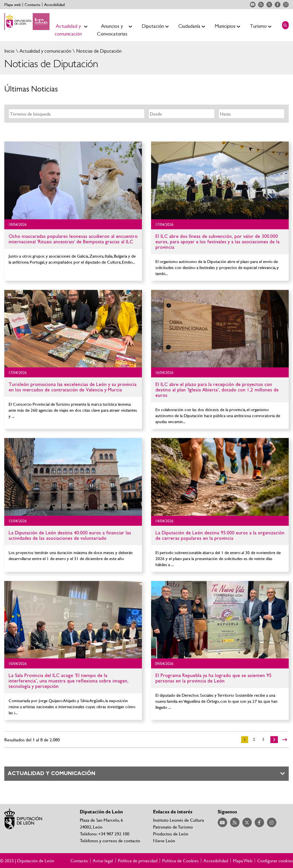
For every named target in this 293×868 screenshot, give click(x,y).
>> (285, 740)
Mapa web (13, 5)
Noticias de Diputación (98, 51)
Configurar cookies (275, 861)
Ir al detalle (73, 180)
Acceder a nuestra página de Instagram (286, 5)
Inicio (9, 51)
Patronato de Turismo (173, 827)
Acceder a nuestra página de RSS (261, 5)
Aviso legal (103, 861)
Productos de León (171, 834)
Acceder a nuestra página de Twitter (269, 5)
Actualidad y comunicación (45, 51)
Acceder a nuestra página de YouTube (253, 5)
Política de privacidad (138, 861)
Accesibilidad (54, 5)
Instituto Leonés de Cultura (179, 820)
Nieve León (164, 840)
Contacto (32, 5)
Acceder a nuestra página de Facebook (278, 5)
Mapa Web (243, 861)
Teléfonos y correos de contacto (110, 840)
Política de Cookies (180, 861)
